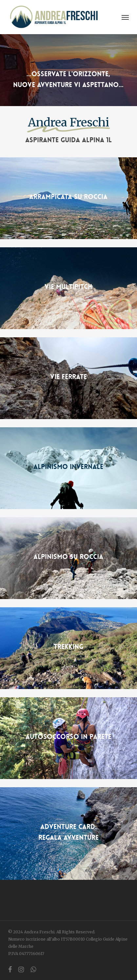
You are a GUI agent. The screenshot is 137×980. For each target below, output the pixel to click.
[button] (125, 17)
